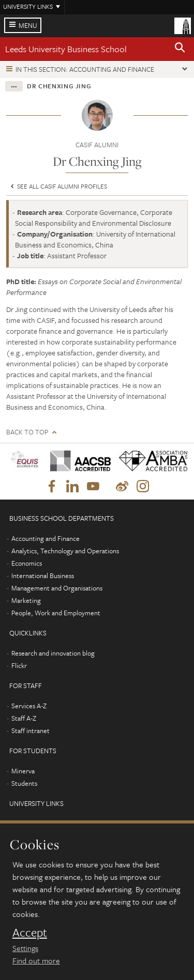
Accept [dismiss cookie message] (30, 932)
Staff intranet (31, 730)
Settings (25, 948)
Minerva (23, 771)
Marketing (26, 600)
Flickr (19, 665)
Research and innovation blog (53, 653)
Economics (27, 563)
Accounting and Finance (46, 538)
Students (24, 783)
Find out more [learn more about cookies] (36, 960)
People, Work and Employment (56, 613)
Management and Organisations (57, 588)
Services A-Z (29, 706)
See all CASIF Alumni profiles (58, 186)
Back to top (27, 432)
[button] (180, 49)
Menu (28, 25)
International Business (43, 575)
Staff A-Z (24, 718)
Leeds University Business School (66, 49)
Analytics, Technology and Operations (65, 551)
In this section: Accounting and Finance (85, 69)
